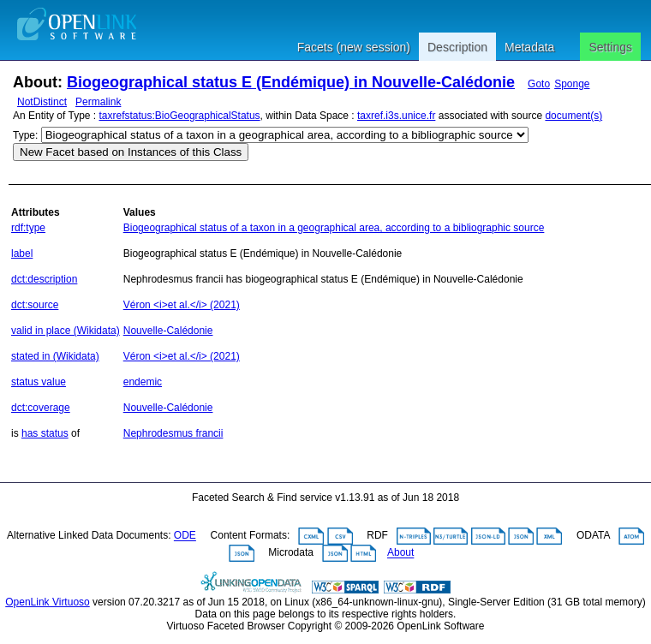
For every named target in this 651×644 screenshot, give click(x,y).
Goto (539, 84)
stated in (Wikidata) (55, 356)
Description (457, 47)
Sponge (572, 84)
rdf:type (28, 228)
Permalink (98, 102)
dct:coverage (41, 408)
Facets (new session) (354, 47)
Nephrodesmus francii (173, 433)
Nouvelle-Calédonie (168, 331)
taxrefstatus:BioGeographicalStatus (180, 116)
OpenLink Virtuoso (48, 602)
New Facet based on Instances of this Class (131, 152)
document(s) (573, 116)
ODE (185, 536)
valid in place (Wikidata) (66, 331)
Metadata (529, 47)
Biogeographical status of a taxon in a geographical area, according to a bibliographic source (334, 228)
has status (45, 433)
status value (39, 382)
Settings (610, 47)
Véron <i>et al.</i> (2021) (182, 305)
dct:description (44, 279)
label (22, 253)
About (400, 553)
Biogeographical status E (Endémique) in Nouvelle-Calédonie (291, 82)
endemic (143, 382)
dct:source (35, 305)
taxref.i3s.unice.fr (396, 116)
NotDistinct (42, 102)
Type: (25, 135)
